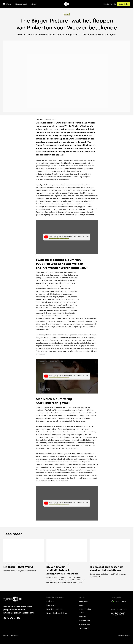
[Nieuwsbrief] (123, 4)
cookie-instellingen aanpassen (59, 238)
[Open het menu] (7, 4)
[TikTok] (15, 618)
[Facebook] (12, 618)
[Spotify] (5, 618)
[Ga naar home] (67, 4)
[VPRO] (118, 614)
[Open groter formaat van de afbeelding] (95, 292)
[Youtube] (18, 618)
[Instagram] (8, 618)
